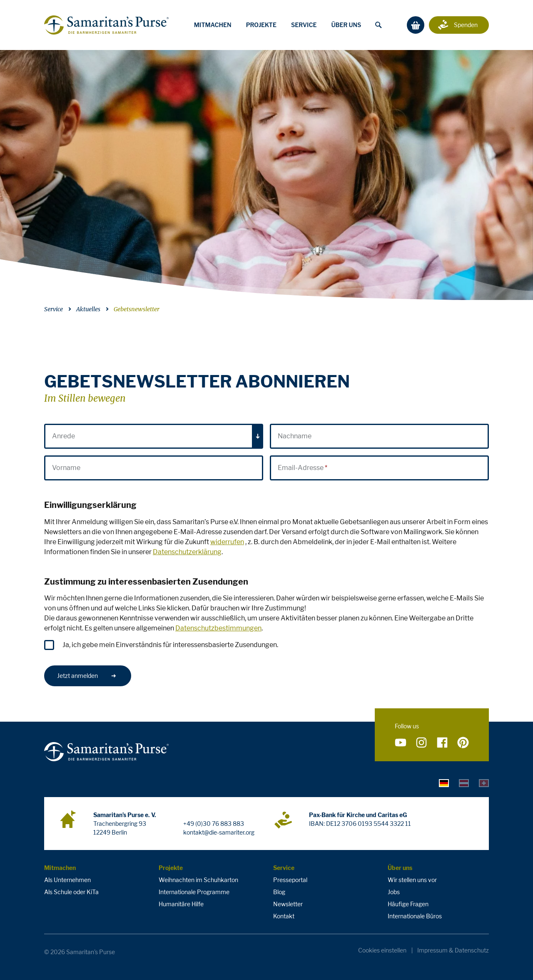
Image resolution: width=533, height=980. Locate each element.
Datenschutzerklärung (187, 552)
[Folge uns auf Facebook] (442, 742)
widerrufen (227, 542)
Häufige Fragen (408, 904)
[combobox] (154, 436)
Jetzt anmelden (87, 676)
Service (304, 25)
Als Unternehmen (67, 880)
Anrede (64, 436)
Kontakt (284, 916)
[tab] (444, 782)
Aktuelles (88, 309)
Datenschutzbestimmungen (218, 628)
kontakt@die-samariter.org (219, 832)
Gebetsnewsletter (137, 309)
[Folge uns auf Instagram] (421, 742)
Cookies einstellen (382, 950)
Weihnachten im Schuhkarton (198, 880)
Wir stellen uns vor (412, 880)
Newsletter (288, 904)
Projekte (261, 25)
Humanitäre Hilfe (181, 904)
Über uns (346, 25)
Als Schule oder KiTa (71, 892)
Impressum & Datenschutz (453, 950)
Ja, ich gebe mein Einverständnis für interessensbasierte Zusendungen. (170, 645)
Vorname (66, 468)
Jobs (394, 892)
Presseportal (290, 880)
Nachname (295, 436)
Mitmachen (213, 25)
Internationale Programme (194, 892)
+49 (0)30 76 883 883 (214, 824)
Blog (279, 892)
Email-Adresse (301, 468)
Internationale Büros (415, 916)
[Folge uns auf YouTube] (401, 742)
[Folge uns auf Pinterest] (463, 742)
